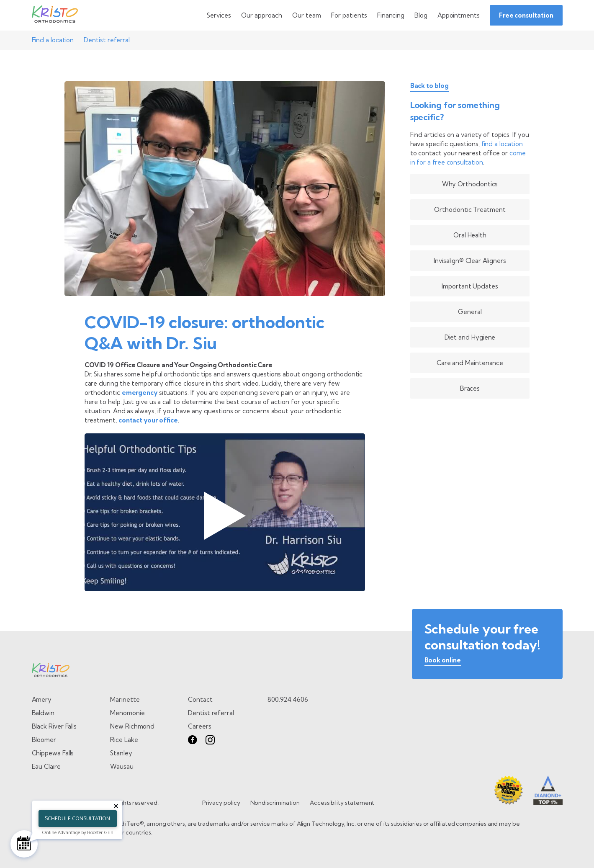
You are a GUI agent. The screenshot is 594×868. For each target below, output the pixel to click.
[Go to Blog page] (421, 15)
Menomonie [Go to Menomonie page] (127, 713)
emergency (140, 393)
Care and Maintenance (470, 363)
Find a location (53, 40)
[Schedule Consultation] (24, 844)
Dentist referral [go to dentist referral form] (211, 713)
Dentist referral (107, 40)
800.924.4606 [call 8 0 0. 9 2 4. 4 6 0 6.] (288, 699)
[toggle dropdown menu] (219, 15)
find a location (502, 144)
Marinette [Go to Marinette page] (125, 699)
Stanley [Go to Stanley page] (121, 753)
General (470, 312)
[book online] (443, 662)
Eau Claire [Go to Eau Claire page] (46, 766)
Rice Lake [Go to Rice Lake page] (124, 740)
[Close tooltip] (116, 806)
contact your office (148, 420)
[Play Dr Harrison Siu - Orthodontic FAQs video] (225, 512)
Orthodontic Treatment (470, 210)
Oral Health (470, 235)
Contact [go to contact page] (200, 699)
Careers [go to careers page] (199, 726)
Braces (470, 388)
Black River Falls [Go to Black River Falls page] (54, 726)
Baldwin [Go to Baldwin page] (43, 713)
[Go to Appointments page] (459, 15)
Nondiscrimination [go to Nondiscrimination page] (275, 803)
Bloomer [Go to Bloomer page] (44, 740)
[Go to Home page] (55, 15)
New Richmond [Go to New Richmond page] (132, 726)
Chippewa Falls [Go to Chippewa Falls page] (53, 753)
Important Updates (470, 286)
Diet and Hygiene (470, 337)
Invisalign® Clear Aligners (470, 261)
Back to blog (429, 86)
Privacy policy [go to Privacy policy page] (221, 803)
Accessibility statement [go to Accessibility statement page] (342, 803)
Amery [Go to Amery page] (42, 699)
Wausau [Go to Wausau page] (122, 766)
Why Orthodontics (470, 184)
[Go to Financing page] (391, 15)
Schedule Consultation (77, 818)
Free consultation (526, 15)
